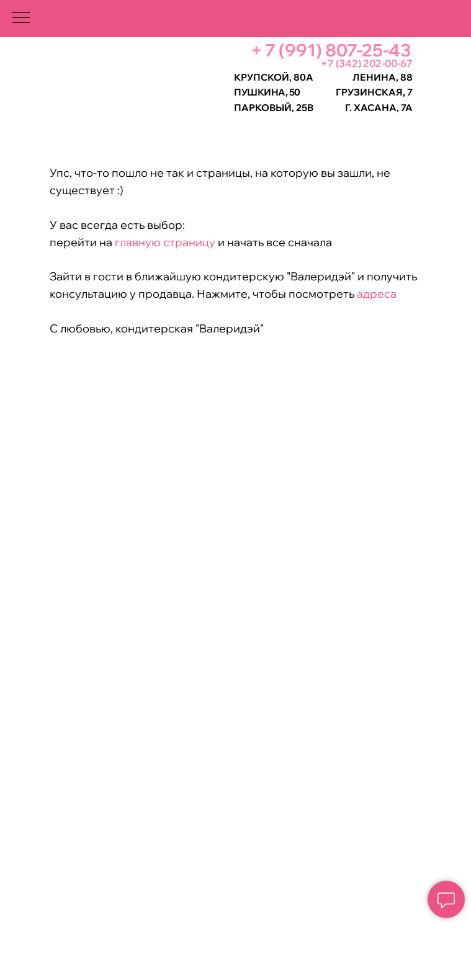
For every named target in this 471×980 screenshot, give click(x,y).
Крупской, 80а (274, 77)
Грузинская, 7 (374, 92)
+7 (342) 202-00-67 (367, 63)
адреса (377, 294)
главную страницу (164, 242)
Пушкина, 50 (267, 92)
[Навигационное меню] (21, 19)
